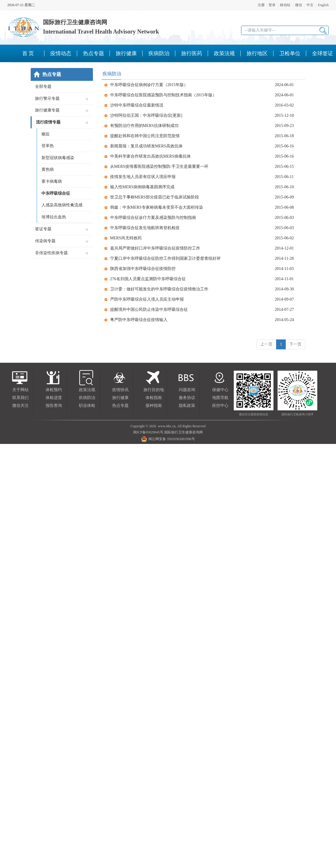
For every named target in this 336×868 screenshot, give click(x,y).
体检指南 (154, 398)
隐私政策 (187, 406)
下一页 (295, 344)
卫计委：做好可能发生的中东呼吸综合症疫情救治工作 (159, 289)
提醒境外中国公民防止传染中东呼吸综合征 (149, 310)
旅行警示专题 (47, 99)
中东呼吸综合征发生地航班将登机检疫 (145, 228)
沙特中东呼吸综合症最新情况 (137, 105)
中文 (310, 5)
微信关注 (20, 406)
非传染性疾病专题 (51, 253)
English (323, 5)
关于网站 (20, 390)
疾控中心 (220, 406)
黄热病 (48, 169)
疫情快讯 (120, 390)
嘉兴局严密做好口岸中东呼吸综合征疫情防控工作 (155, 248)
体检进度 (54, 398)
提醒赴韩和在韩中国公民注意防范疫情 (145, 136)
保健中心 (220, 390)
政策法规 (87, 390)
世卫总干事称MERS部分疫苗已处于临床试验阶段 (155, 197)
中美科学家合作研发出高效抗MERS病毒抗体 (150, 156)
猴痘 (46, 134)
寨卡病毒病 (52, 181)
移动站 (285, 5)
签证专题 (43, 229)
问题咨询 (187, 390)
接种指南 (154, 406)
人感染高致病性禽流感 (62, 205)
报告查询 (54, 406)
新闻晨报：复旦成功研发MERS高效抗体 (146, 146)
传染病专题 (45, 241)
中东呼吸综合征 (56, 193)
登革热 (48, 146)
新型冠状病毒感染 (58, 158)
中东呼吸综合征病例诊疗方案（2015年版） (149, 85)
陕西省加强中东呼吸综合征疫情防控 (143, 269)
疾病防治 (87, 398)
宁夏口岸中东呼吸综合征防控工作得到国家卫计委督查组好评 (165, 258)
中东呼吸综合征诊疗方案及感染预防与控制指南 (153, 218)
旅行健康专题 (47, 110)
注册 (261, 5)
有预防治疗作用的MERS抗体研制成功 (144, 126)
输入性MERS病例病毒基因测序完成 (142, 187)
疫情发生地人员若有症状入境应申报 (143, 177)
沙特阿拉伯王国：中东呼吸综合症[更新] (146, 115)
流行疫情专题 (48, 122)
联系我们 (20, 398)
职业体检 (87, 406)
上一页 (266, 344)
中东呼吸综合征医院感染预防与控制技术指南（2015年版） (163, 95)
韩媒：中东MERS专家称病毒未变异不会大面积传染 (157, 207)
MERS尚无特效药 (126, 238)
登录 (272, 5)
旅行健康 (120, 398)
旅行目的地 (154, 390)
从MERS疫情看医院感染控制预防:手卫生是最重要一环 (159, 167)
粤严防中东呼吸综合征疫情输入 (139, 320)
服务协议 (187, 398)
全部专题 (43, 87)
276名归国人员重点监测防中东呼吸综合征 (148, 279)
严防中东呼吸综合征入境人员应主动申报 (147, 299)
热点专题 (120, 406)
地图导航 (220, 398)
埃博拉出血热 (54, 217)
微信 (299, 5)
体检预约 (54, 390)
